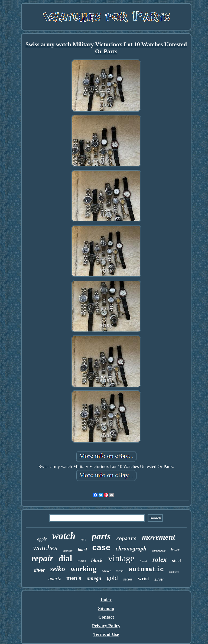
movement (158, 537)
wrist (143, 578)
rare (83, 539)
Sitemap (106, 608)
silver (159, 579)
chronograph (131, 549)
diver (39, 570)
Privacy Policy (106, 626)
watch (64, 536)
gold (112, 578)
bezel (143, 561)
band (82, 550)
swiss (120, 571)
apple (42, 539)
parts (101, 536)
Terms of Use (106, 634)
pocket (106, 571)
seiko (58, 569)
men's (74, 578)
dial (65, 558)
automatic (146, 570)
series (128, 579)
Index (106, 600)
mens (82, 561)
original (68, 550)
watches (45, 548)
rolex (160, 560)
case (101, 547)
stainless (174, 572)
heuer (175, 550)
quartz (55, 579)
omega (94, 578)
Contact (106, 617)
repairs (126, 539)
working (83, 569)
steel (177, 561)
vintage (121, 558)
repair (42, 558)
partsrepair (159, 550)
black (97, 560)
